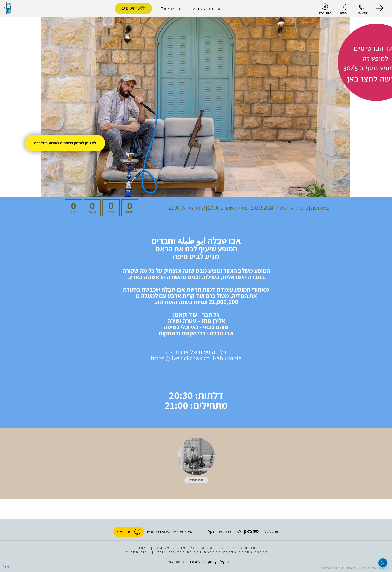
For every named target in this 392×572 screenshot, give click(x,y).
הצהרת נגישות (332, 567)
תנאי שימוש (380, 567)
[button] (379, 8)
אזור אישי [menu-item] (324, 9)
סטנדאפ (129, 532)
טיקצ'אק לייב (182, 531)
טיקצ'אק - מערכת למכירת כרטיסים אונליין (196, 562)
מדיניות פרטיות (357, 567)
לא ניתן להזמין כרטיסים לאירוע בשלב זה (65, 143)
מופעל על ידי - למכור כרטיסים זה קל (244, 531)
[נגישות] (383, 563)
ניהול (7, 567)
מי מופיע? (171, 9)
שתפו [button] (344, 12)
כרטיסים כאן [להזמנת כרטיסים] (129, 8)
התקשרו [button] (362, 12)
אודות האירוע (206, 9)
